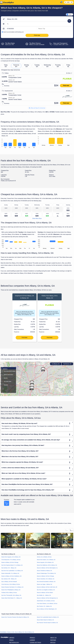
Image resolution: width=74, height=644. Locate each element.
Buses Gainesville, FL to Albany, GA (10, 573)
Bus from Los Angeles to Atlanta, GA (46, 590)
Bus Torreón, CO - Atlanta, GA (44, 606)
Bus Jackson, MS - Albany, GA (9, 579)
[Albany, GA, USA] (39, 19)
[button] (72, 390)
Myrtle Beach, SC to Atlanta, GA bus (46, 601)
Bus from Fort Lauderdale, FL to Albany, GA (12, 571)
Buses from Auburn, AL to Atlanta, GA (46, 560)
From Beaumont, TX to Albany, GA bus (11, 560)
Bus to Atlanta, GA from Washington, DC (47, 609)
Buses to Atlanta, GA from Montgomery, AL (47, 598)
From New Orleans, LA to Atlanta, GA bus (47, 603)
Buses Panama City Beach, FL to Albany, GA (12, 587)
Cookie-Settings (35, 643)
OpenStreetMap (65, 395)
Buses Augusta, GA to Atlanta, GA (45, 562)
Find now (66, 85)
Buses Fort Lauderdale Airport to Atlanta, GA (48, 617)
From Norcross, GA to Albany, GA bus (11, 584)
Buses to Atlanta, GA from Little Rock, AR (47, 587)
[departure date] (21, 29)
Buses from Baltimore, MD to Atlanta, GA (47, 565)
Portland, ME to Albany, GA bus (9, 593)
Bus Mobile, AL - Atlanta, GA (44, 595)
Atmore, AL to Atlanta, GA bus (44, 557)
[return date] (55, 29)
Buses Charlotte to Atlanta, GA (44, 571)
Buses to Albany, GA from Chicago (10, 562)
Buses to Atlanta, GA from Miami (45, 593)
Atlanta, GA (67, 364)
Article (53, 643)
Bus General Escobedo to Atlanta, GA (46, 582)
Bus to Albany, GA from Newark (9, 582)
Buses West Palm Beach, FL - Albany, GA (12, 598)
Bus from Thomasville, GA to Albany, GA (11, 595)
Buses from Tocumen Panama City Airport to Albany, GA (15, 617)
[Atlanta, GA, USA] (39, 24)
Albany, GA (56, 364)
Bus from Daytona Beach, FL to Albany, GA (12, 565)
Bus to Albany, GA (20, 632)
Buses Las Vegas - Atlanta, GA (45, 584)
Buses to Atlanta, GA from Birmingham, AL (47, 568)
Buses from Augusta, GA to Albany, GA (11, 557)
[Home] (7, 3)
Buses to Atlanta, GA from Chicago (45, 576)
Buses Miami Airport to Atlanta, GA (45, 620)
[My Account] (61, 2)
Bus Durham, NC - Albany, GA (9, 568)
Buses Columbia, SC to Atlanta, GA (46, 579)
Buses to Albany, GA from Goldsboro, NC (12, 576)
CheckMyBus (3, 632)
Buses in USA (11, 632)
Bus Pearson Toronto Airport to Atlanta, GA (47, 623)
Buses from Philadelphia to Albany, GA (11, 590)
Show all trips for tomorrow (37, 108)
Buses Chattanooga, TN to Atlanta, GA (46, 573)
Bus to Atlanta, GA (29, 632)
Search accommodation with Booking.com (13, 32)
